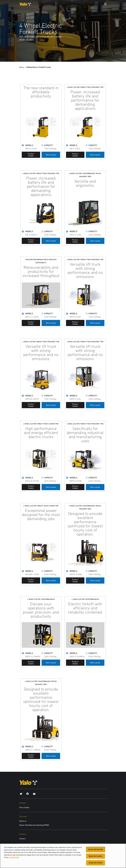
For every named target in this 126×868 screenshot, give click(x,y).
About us (23, 821)
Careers (22, 839)
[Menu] (105, 4)
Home (22, 67)
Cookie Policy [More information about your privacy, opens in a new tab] (14, 857)
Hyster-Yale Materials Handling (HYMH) (34, 825)
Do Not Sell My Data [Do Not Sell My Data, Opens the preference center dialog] (96, 849)
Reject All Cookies (95, 856)
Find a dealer (24, 807)
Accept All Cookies (96, 863)
